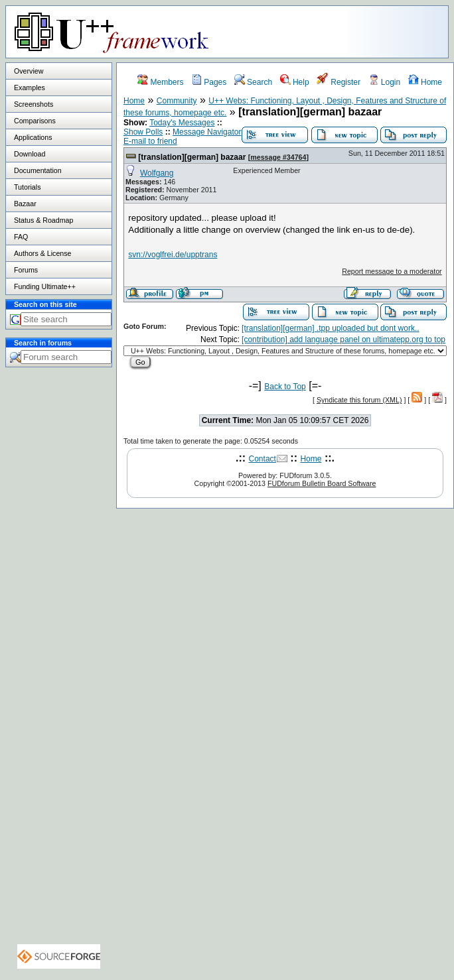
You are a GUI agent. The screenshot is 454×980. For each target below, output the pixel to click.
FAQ (21, 237)
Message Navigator (207, 132)
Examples (30, 88)
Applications (33, 137)
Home (425, 82)
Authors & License (42, 253)
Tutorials (27, 187)
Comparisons (35, 121)
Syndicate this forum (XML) (359, 400)
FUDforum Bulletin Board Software (322, 483)
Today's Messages (182, 123)
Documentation (38, 170)
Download (30, 154)
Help (295, 82)
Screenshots (34, 104)
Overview (29, 71)
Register (339, 82)
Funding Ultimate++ (45, 286)
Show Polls (143, 132)
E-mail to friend (150, 141)
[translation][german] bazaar (192, 157)
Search (253, 82)
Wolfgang (157, 173)
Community (177, 101)
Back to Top (285, 387)
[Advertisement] (59, 614)
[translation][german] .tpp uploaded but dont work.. (331, 328)
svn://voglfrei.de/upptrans (173, 255)
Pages (209, 82)
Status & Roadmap (43, 220)
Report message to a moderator (392, 271)
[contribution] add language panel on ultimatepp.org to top (343, 339)
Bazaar (25, 204)
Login (385, 82)
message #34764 (278, 157)
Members (160, 82)
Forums (26, 270)
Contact (263, 459)
